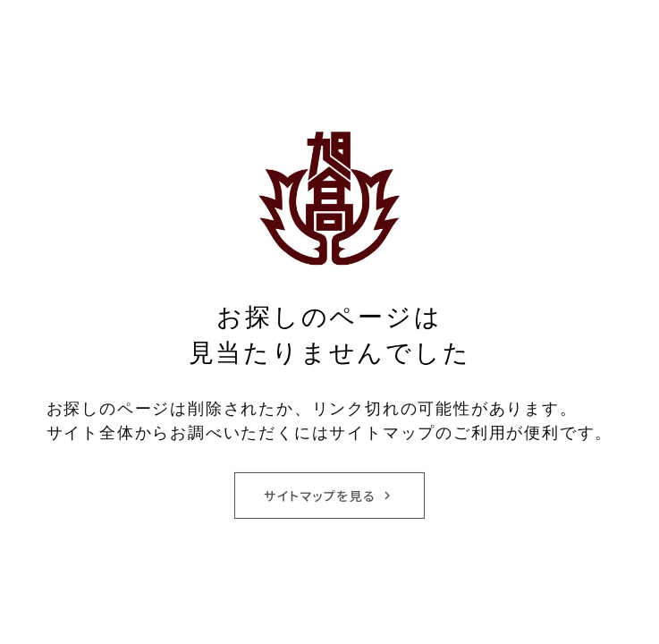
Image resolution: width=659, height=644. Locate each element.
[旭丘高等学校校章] (330, 197)
